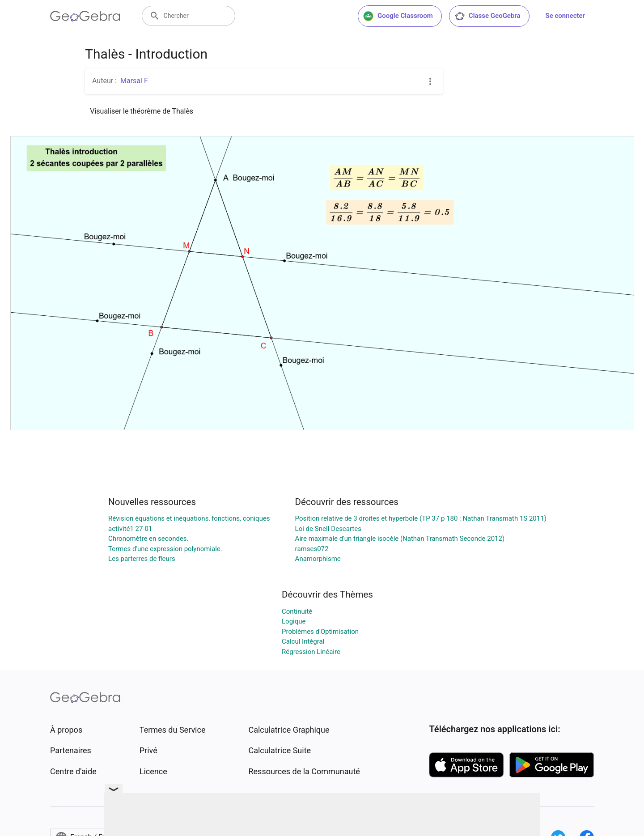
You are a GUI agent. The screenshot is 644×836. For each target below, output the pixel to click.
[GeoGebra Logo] (85, 16)
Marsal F (134, 81)
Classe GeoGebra (487, 16)
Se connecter (565, 16)
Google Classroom (398, 16)
